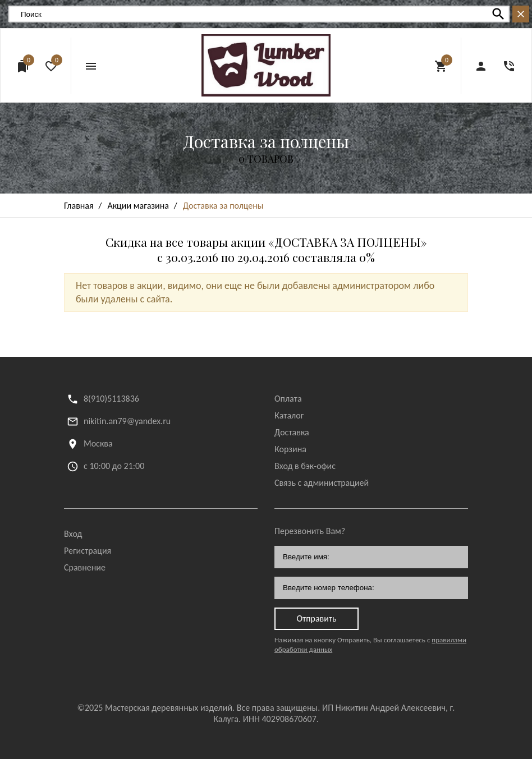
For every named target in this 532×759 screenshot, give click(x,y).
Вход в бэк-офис (305, 466)
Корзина (290, 449)
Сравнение (85, 567)
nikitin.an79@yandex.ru (127, 421)
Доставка (292, 432)
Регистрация (88, 551)
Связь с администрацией (322, 483)
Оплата (288, 399)
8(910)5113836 (111, 399)
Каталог (289, 415)
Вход (73, 534)
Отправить (316, 618)
